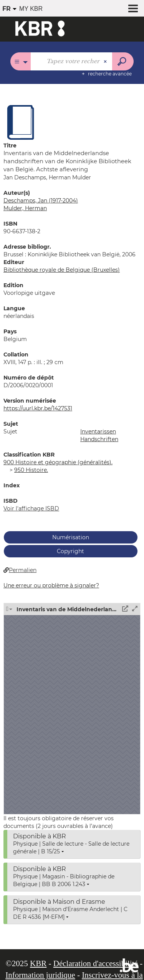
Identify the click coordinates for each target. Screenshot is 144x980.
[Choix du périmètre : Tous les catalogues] (21, 61)
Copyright (70, 551)
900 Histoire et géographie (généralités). (58, 462)
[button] (21, 122)
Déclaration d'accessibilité (96, 963)
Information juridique (40, 975)
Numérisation (71, 537)
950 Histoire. (31, 470)
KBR (38, 963)
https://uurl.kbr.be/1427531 (38, 408)
